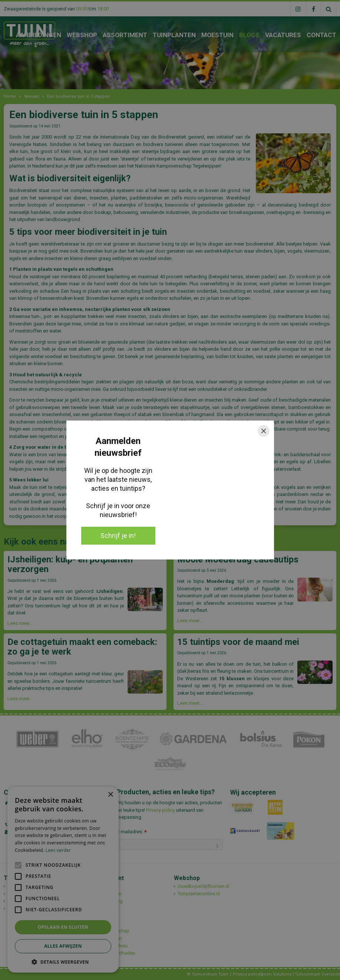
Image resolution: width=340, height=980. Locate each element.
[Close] (264, 431)
